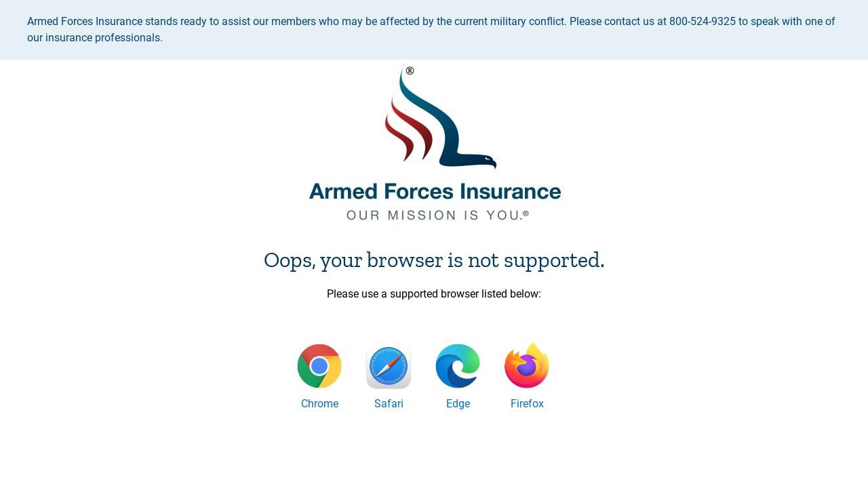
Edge (458, 404)
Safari (389, 404)
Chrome (320, 404)
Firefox (527, 404)
